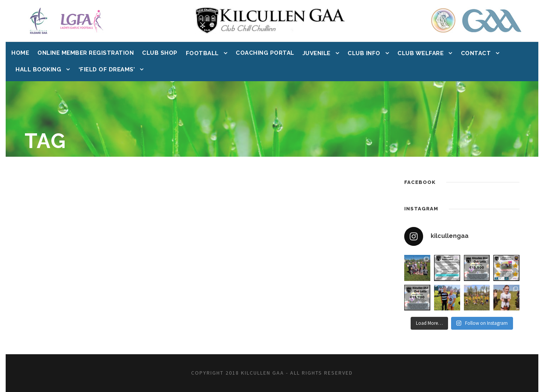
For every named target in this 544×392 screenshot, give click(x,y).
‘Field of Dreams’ (107, 69)
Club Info (364, 53)
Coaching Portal (265, 53)
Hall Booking (38, 69)
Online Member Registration (86, 53)
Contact (476, 53)
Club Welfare (420, 53)
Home (20, 53)
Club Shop (160, 53)
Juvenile (317, 53)
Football (202, 53)
